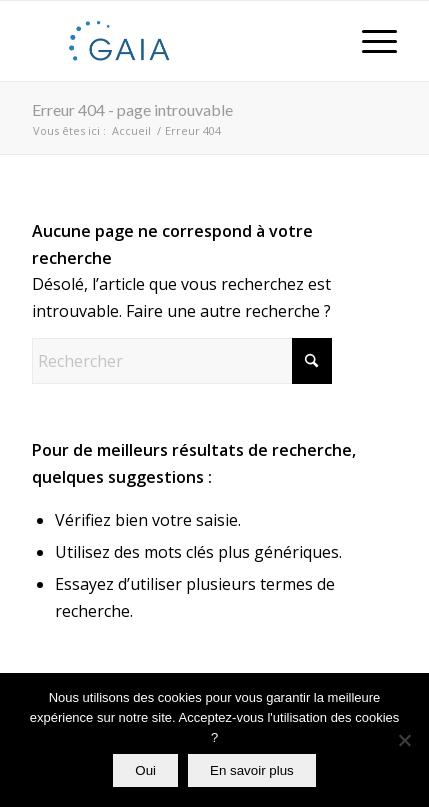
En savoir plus (252, 770)
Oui (145, 770)
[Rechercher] (182, 361)
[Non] (404, 740)
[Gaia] (178, 41)
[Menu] (369, 41)
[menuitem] (369, 41)
